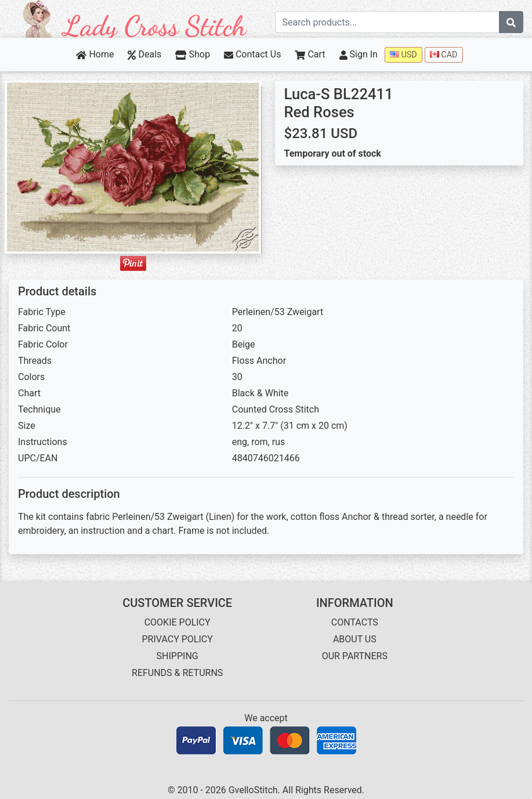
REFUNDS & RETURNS (177, 673)
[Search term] (388, 22)
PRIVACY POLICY (177, 639)
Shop (193, 54)
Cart (310, 54)
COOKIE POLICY (178, 622)
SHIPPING (178, 656)
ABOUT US (355, 639)
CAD (444, 55)
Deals (144, 54)
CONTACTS (355, 622)
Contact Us (253, 54)
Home (95, 54)
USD (403, 55)
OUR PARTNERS (355, 656)
